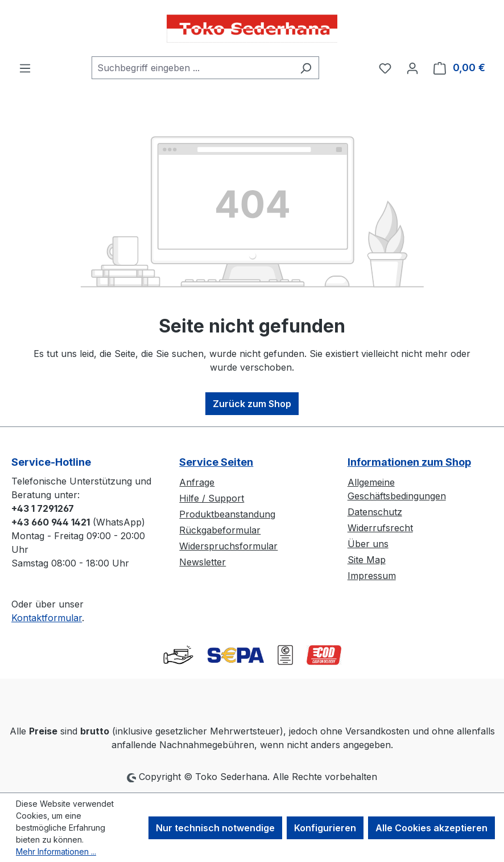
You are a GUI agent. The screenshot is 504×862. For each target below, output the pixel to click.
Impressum (372, 576)
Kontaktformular (47, 618)
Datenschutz (375, 512)
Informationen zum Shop (409, 462)
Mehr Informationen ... (56, 851)
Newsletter (203, 562)
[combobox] (192, 68)
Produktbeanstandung (227, 514)
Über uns (368, 544)
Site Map (367, 560)
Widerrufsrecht (380, 528)
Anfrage (197, 482)
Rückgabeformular (220, 530)
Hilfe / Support (212, 498)
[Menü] (25, 68)
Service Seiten (216, 462)
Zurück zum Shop (252, 404)
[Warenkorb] (459, 68)
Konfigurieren (325, 828)
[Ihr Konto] (412, 68)
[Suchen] (306, 68)
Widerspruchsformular (228, 546)
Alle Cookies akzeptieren (431, 828)
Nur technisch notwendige (215, 828)
